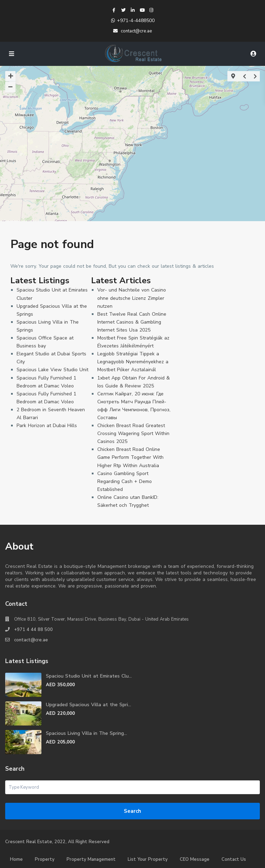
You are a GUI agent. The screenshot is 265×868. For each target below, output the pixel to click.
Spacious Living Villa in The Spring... (86, 733)
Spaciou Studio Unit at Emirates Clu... (89, 676)
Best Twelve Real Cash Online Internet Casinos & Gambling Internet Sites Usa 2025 (132, 322)
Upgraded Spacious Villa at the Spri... (89, 705)
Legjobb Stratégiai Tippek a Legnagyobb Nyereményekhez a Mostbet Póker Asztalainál (133, 362)
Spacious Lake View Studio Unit (52, 370)
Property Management (91, 859)
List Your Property (148, 859)
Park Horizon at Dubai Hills (47, 426)
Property (45, 859)
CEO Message (195, 859)
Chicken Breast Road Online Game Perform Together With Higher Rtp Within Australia (130, 457)
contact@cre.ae (31, 640)
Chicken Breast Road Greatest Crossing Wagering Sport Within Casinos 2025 (133, 433)
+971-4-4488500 (136, 21)
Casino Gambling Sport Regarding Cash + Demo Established (125, 481)
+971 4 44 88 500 (33, 630)
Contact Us (234, 859)
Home (16, 859)
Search (132, 811)
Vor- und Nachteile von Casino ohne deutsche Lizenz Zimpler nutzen (132, 298)
